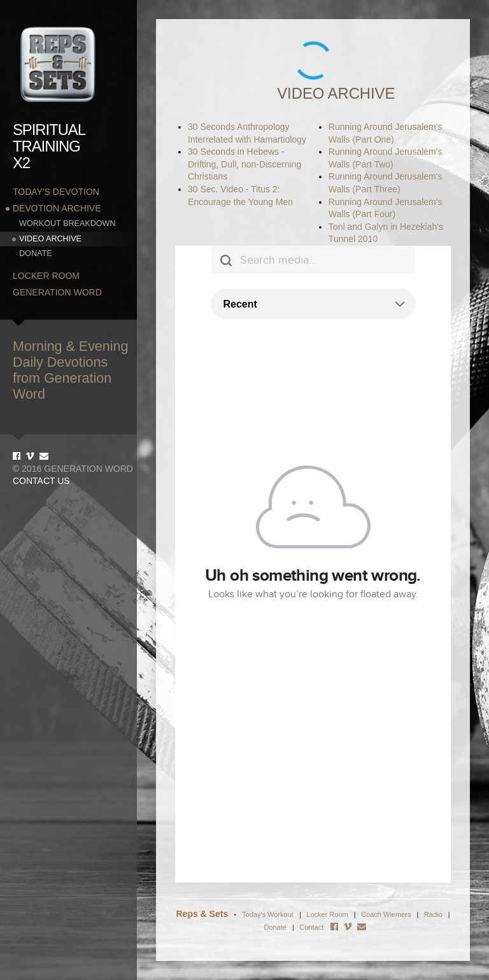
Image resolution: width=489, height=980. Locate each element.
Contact (311, 927)
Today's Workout (268, 914)
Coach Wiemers (387, 914)
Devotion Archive (57, 208)
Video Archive (50, 239)
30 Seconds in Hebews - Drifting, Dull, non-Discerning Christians (244, 164)
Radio (433, 914)
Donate (36, 253)
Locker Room (46, 276)
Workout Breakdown (67, 224)
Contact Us (41, 481)
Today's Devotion (56, 192)
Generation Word (57, 292)
